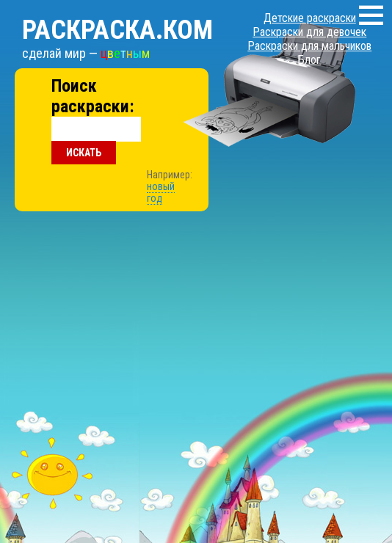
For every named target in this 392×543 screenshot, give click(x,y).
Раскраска (117, 30)
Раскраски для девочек (309, 32)
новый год (161, 192)
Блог (309, 60)
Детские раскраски (310, 18)
